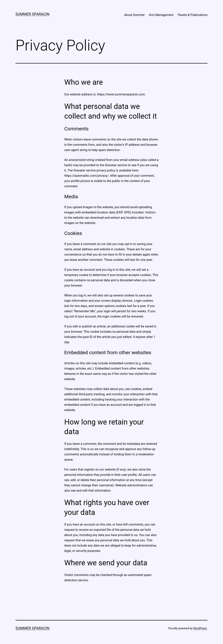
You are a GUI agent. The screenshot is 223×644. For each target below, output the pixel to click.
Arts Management (161, 15)
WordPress (200, 628)
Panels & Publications (193, 15)
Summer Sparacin (32, 14)
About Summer (134, 15)
